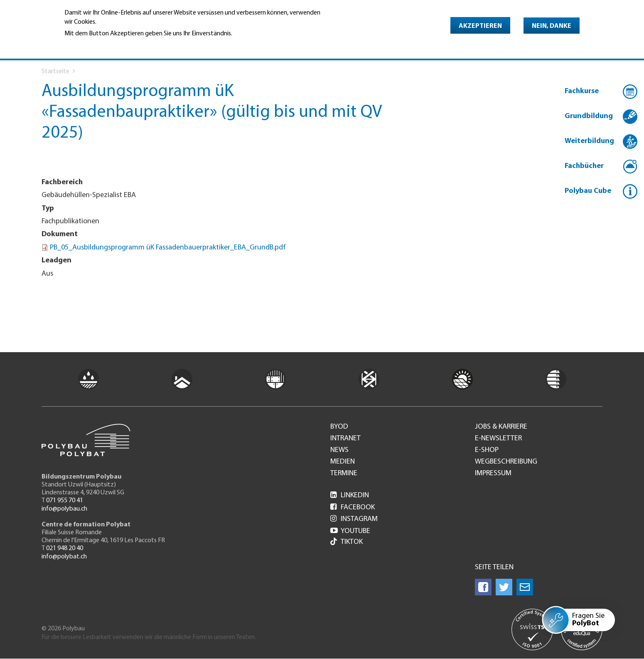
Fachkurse (582, 91)
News (339, 450)
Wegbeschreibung (506, 462)
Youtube (350, 531)
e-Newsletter (498, 439)
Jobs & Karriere (501, 427)
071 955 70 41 (65, 501)
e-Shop (487, 450)
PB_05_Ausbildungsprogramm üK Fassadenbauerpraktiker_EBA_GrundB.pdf (168, 248)
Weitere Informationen (100, 45)
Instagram (354, 519)
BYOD (339, 427)
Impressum (493, 474)
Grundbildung (589, 116)
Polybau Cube (588, 191)
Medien (343, 462)
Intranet (345, 439)
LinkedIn (350, 495)
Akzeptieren (480, 26)
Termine (344, 474)
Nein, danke (552, 26)
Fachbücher (584, 166)
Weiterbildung (589, 141)
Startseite (55, 72)
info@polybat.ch (64, 557)
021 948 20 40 (65, 548)
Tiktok (347, 542)
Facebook (353, 507)
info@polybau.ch (64, 509)
